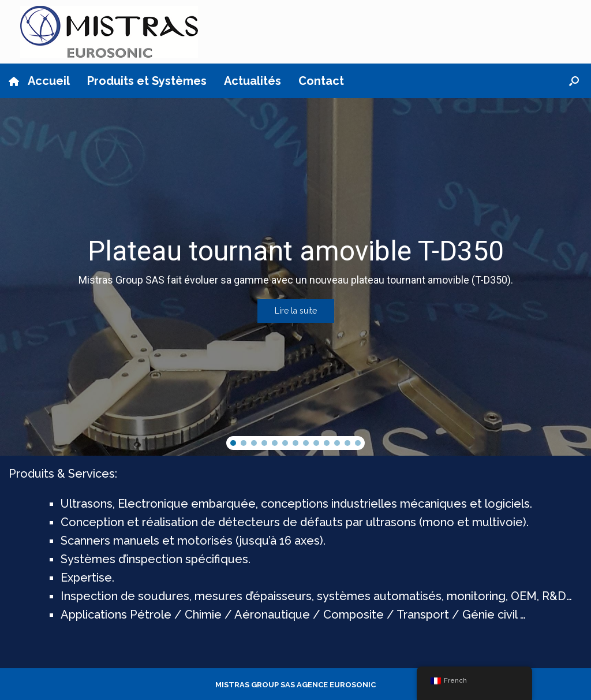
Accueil (39, 81)
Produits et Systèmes (147, 81)
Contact (321, 81)
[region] (295, 277)
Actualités (253, 81)
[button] (574, 81)
